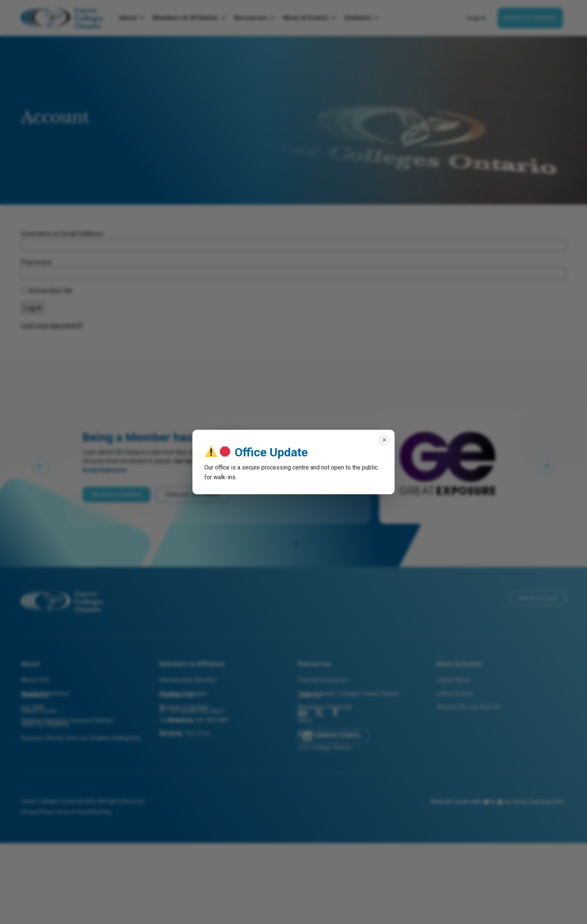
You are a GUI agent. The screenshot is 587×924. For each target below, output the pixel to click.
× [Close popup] (384, 440)
